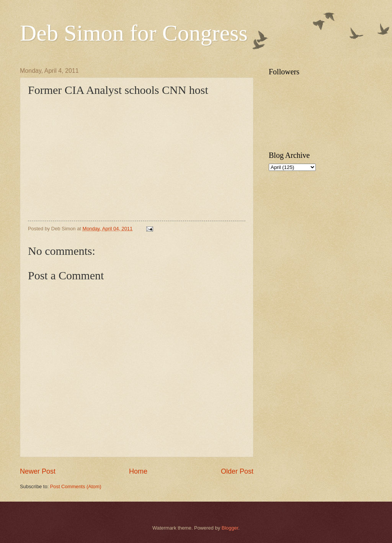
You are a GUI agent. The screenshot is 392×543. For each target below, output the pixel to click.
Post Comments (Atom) (76, 486)
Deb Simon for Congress (134, 33)
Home (138, 471)
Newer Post (38, 471)
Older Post (237, 471)
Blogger (230, 528)
